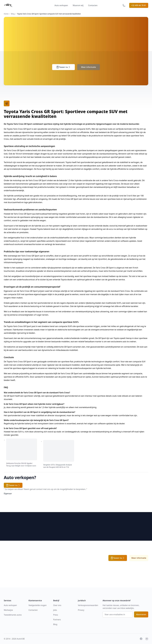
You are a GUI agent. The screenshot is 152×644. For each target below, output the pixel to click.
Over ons (57, 605)
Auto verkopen (61, 5)
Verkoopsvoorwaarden (88, 605)
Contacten (93, 5)
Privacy (81, 610)
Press (56, 615)
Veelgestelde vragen (38, 605)
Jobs (55, 610)
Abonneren (141, 614)
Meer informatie (89, 67)
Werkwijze (8, 610)
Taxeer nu (63, 67)
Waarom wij (78, 5)
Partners (57, 620)
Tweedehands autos (13, 615)
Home (6, 14)
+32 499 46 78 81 (139, 5)
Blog (13, 14)
